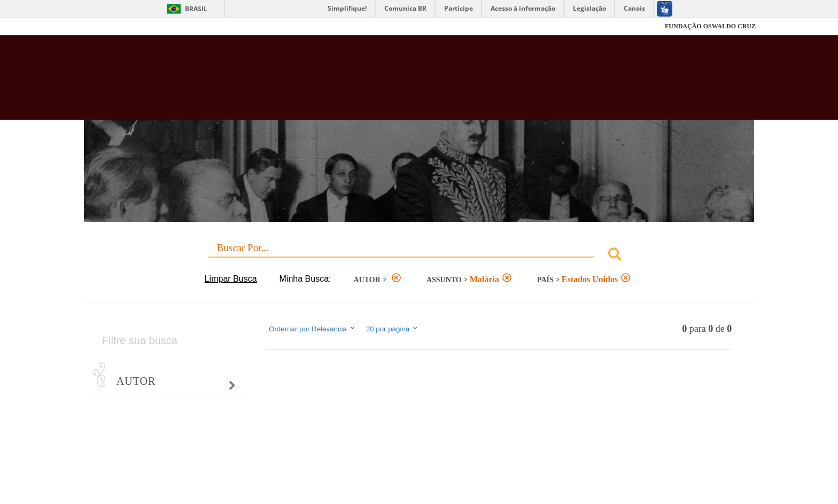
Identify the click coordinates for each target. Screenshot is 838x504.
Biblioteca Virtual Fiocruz (361, 83)
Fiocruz (109, 26)
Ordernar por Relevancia (312, 329)
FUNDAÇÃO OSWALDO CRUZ (710, 26)
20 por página (393, 329)
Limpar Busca (231, 279)
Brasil (196, 9)
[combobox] (419, 256)
